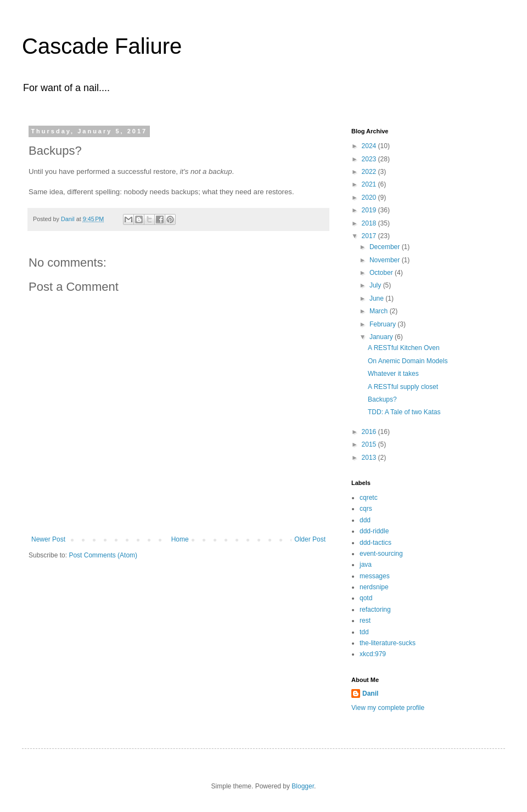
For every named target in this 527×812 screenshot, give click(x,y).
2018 (370, 223)
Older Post (310, 539)
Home (180, 539)
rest (365, 621)
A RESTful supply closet (403, 387)
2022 (370, 172)
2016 (370, 432)
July (376, 285)
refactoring (375, 610)
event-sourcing (381, 554)
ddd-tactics (375, 543)
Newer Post (48, 539)
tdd (364, 632)
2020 (370, 198)
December (386, 247)
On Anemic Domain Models (408, 361)
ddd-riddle (374, 531)
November (386, 260)
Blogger (303, 786)
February (383, 324)
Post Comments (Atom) (103, 555)
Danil (370, 693)
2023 (370, 159)
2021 (370, 184)
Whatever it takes (393, 374)
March (380, 311)
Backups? (382, 399)
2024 (370, 146)
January (382, 337)
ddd (365, 520)
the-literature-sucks (388, 643)
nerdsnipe (374, 587)
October (382, 273)
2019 (370, 210)
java (366, 565)
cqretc (369, 498)
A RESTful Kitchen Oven (404, 348)
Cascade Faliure (102, 46)
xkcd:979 (373, 654)
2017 (370, 236)
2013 (370, 458)
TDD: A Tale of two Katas (404, 412)
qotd (366, 598)
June (377, 298)
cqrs (366, 509)
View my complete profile (388, 708)
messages (375, 576)
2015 (370, 444)
